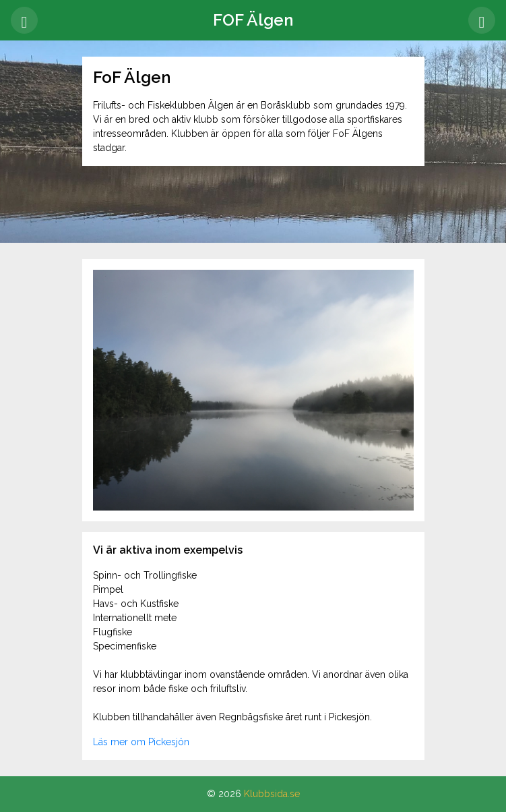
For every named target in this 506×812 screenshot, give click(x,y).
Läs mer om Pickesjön (141, 742)
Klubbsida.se (272, 794)
